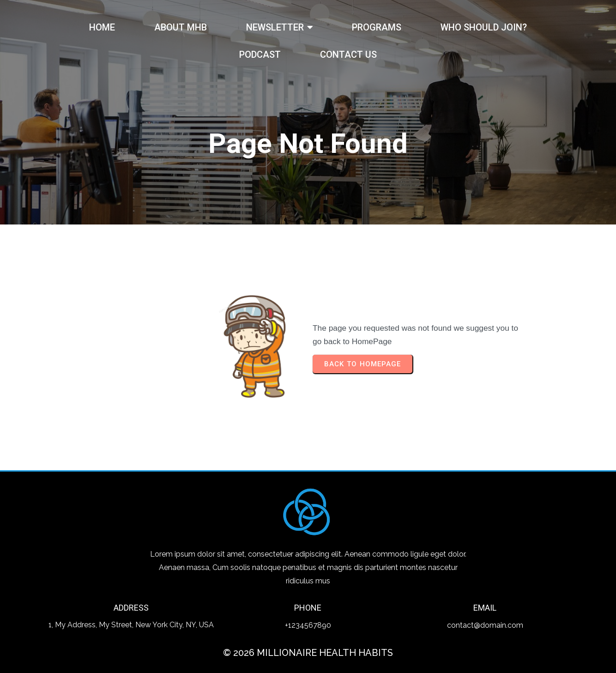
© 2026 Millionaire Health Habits (308, 653)
